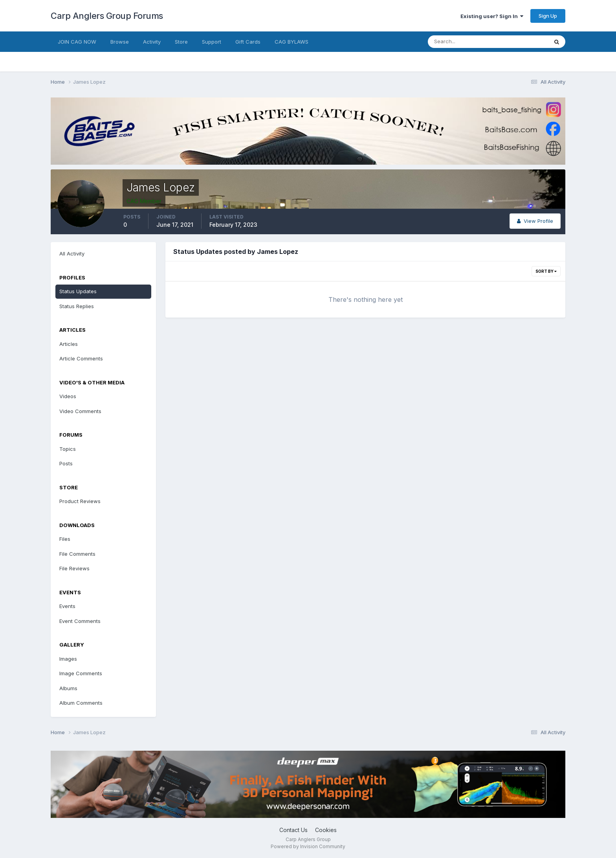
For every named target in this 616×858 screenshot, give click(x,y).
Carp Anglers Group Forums (107, 16)
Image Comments (81, 673)
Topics (68, 449)
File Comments (77, 554)
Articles (69, 344)
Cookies (326, 830)
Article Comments (81, 358)
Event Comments (80, 621)
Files (65, 539)
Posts (66, 463)
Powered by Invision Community (308, 846)
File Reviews (74, 568)
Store (181, 42)
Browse (120, 42)
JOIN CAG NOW (77, 42)
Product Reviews (80, 501)
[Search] (462, 42)
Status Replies (77, 306)
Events (67, 606)
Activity (152, 42)
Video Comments (80, 411)
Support (212, 42)
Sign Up (548, 16)
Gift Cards (248, 42)
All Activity (72, 254)
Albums (68, 688)
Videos (68, 396)
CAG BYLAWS (291, 42)
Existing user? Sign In (492, 16)
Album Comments (81, 703)
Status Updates (78, 291)
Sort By (546, 271)
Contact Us (293, 830)
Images (68, 659)
